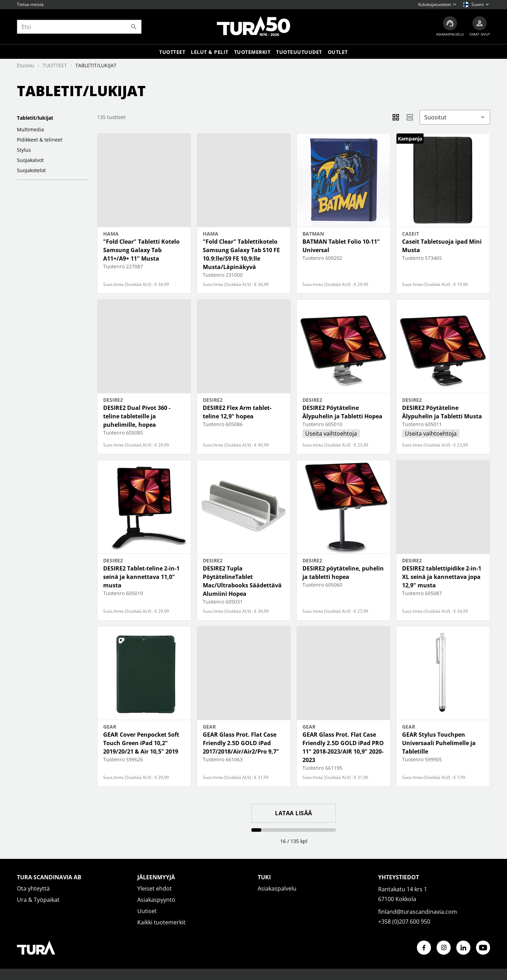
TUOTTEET (55, 65)
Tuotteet (172, 52)
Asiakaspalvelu (277, 888)
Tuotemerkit (252, 52)
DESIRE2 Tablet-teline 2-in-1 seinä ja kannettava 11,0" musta (141, 577)
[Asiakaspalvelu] (450, 27)
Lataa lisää (294, 813)
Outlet (338, 52)
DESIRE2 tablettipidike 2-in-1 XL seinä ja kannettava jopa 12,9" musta (442, 577)
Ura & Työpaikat (38, 900)
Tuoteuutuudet (299, 52)
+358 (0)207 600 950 (404, 922)
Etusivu (26, 65)
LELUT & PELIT (210, 52)
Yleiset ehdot (155, 888)
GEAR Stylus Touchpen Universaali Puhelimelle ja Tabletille (439, 743)
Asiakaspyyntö (156, 900)
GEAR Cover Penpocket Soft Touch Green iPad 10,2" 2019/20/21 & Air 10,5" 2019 (141, 743)
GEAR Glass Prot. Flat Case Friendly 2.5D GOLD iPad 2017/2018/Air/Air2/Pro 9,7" (241, 743)
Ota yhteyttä (33, 888)
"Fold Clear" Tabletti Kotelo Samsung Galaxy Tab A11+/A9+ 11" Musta (141, 250)
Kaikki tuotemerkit (161, 922)
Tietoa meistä (30, 4)
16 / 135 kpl (294, 841)
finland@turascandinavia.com (418, 912)
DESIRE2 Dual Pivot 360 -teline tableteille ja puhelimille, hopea (137, 416)
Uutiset (147, 911)
